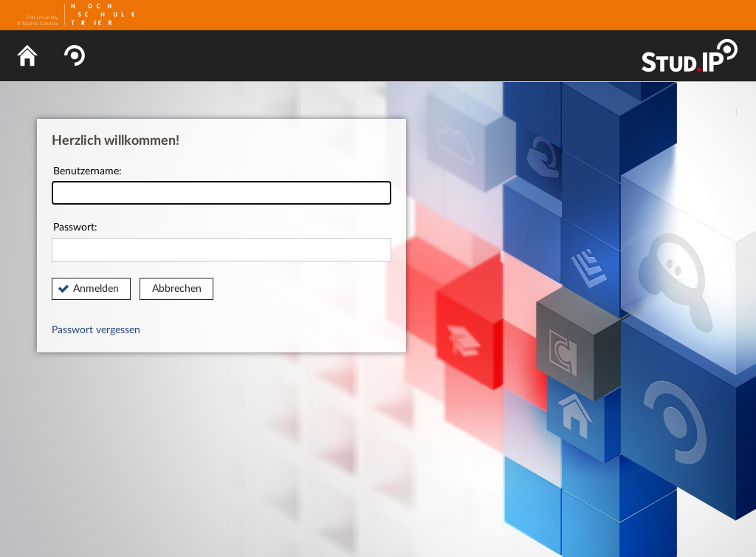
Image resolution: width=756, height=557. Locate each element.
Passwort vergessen (96, 330)
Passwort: (221, 242)
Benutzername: (221, 186)
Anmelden (96, 289)
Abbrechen (177, 289)
